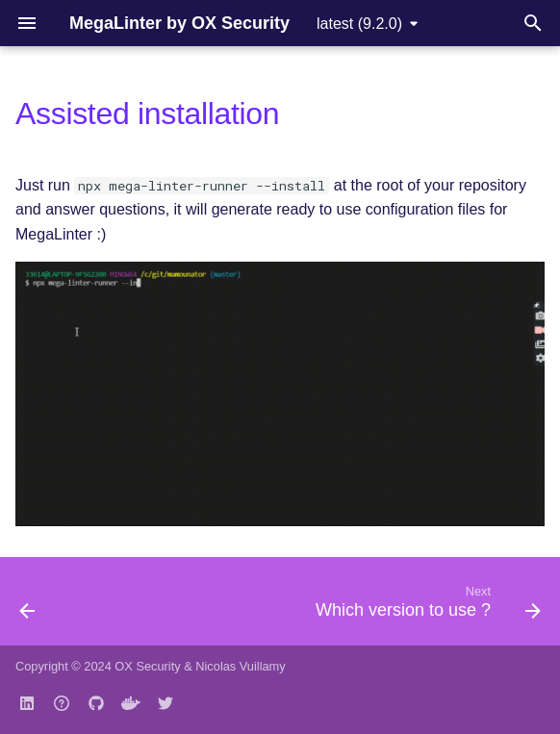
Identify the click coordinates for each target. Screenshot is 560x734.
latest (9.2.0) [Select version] (359, 24)
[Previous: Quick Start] (28, 607)
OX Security (147, 666)
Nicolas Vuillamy (240, 666)
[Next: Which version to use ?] (425, 607)
